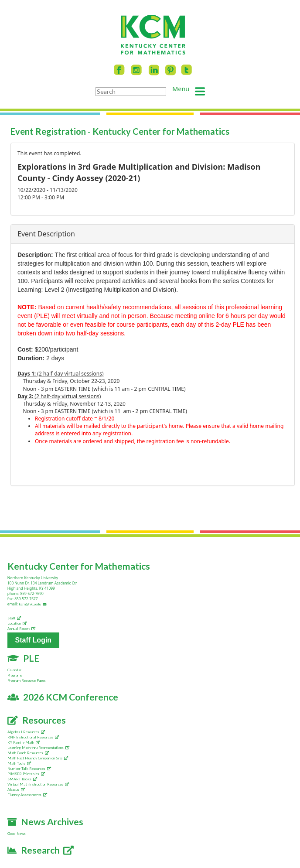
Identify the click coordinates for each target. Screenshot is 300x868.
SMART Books (22, 779)
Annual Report (21, 629)
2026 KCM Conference (63, 697)
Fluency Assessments (27, 795)
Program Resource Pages (27, 680)
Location (17, 623)
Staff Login (34, 640)
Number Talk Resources (29, 769)
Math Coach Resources (28, 753)
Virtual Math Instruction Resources (38, 784)
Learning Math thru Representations (38, 748)
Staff (14, 618)
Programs (15, 675)
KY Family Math (24, 742)
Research (41, 850)
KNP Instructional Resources (33, 737)
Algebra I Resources (26, 732)
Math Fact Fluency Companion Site (38, 758)
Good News (17, 834)
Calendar (14, 670)
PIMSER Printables (26, 774)
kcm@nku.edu (33, 604)
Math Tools (19, 763)
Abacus (16, 789)
